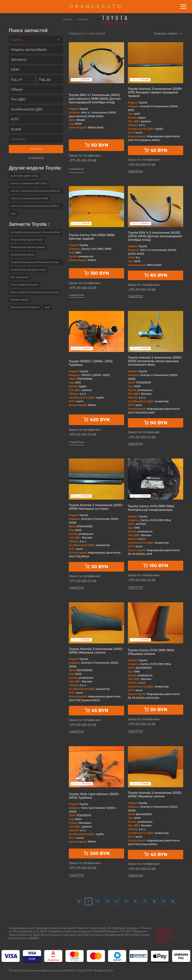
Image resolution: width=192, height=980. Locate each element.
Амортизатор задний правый (28, 247)
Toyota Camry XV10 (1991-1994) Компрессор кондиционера (151, 508)
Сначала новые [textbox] (165, 33)
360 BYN (96, 853)
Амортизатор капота (22, 255)
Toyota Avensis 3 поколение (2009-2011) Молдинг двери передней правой (155, 92)
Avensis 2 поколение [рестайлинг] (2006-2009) (37, 206)
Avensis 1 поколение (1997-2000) (29, 183)
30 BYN (96, 567)
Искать (36, 149)
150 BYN (96, 273)
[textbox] (36, 50)
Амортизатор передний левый (28, 270)
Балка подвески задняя (24, 285)
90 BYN (156, 423)
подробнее (76, 169)
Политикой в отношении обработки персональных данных (166, 935)
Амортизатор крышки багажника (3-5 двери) (36, 262)
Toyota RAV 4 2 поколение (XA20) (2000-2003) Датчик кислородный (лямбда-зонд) (155, 236)
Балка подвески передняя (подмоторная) (35, 292)
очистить (36, 158)
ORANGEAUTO (96, 6)
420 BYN (96, 420)
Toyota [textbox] (35, 40)
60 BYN (97, 145)
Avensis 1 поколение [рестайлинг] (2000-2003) (37, 191)
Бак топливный (20, 277)
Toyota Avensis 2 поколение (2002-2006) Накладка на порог (96, 507)
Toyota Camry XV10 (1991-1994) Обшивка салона (151, 652)
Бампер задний (20, 300)
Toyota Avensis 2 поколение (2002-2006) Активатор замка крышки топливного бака (155, 361)
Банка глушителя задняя (25, 307)
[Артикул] (36, 139)
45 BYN (156, 150)
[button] (13, 213)
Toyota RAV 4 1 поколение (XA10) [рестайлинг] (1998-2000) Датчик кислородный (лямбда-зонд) (95, 99)
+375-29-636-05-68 (82, 160)
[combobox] (36, 40)
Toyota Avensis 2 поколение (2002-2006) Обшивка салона (96, 651)
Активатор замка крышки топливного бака (35, 232)
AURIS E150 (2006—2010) (24, 176)
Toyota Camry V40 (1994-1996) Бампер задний (92, 237)
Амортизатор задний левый (27, 240)
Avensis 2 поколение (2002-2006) (29, 198)
